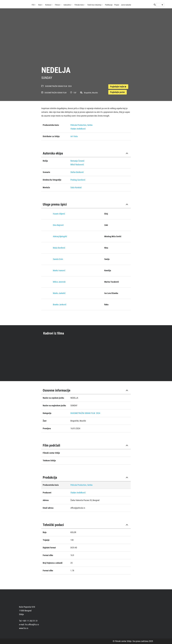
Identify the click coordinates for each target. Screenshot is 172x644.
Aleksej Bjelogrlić (60, 236)
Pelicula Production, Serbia (81, 125)
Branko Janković (60, 305)
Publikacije (109, 5)
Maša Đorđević (59, 248)
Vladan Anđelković (78, 129)
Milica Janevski (59, 282)
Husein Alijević (59, 214)
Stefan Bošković (77, 172)
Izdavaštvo (67, 5)
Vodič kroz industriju (94, 5)
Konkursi (48, 5)
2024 (70, 86)
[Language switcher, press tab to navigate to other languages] (160, 5)
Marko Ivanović (59, 270)
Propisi (117, 5)
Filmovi (57, 5)
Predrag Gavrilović (78, 180)
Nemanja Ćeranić (77, 161)
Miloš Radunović (77, 165)
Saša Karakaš (76, 187)
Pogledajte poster (118, 92)
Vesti (40, 5)
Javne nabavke (126, 5)
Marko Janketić (59, 293)
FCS (33, 5)
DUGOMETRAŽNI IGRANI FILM (56, 86)
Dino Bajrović (58, 225)
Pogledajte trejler (118, 87)
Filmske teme (79, 5)
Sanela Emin (58, 259)
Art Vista (74, 136)
